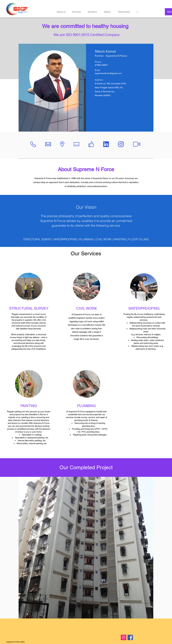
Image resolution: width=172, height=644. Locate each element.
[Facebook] (130, 637)
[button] (92, 12)
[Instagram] (123, 637)
